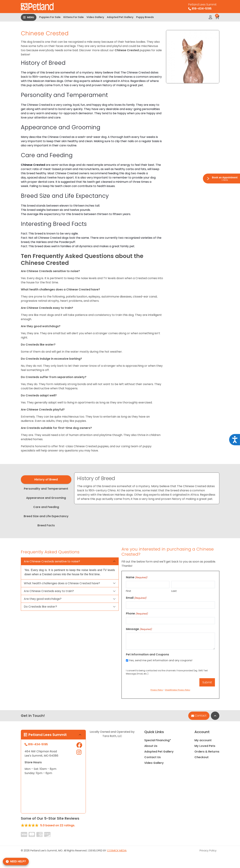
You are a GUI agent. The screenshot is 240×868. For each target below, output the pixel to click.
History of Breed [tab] (46, 479)
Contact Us (152, 757)
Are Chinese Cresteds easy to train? (49, 591)
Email (136, 598)
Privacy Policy (208, 851)
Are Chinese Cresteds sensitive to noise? (52, 561)
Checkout (202, 757)
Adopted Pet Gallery (120, 17)
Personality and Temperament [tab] (46, 489)
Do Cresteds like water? (40, 607)
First (129, 591)
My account (203, 740)
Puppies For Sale (50, 17)
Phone (137, 613)
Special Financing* (158, 740)
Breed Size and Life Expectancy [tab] (46, 516)
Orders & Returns (207, 752)
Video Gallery (95, 17)
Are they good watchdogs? (43, 599)
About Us (151, 746)
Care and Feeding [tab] (46, 507)
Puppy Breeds (145, 17)
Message (139, 629)
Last (174, 591)
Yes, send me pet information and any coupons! (161, 660)
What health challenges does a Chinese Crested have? (62, 583)
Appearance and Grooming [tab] (46, 498)
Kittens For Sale (74, 17)
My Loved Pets (205, 746)
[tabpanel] (147, 488)
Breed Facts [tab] (46, 525)
